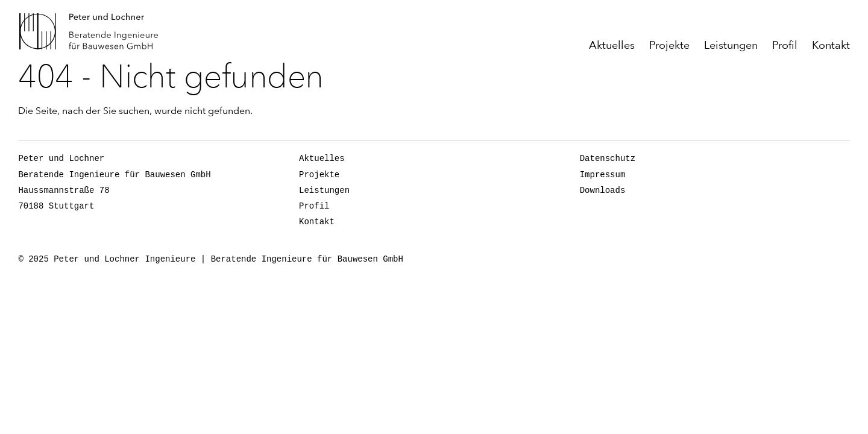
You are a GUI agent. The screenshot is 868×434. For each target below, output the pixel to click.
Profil (785, 46)
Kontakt (831, 46)
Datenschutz (608, 159)
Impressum (603, 175)
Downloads (603, 190)
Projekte (669, 46)
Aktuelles (612, 46)
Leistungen (731, 46)
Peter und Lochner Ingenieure (93, 31)
